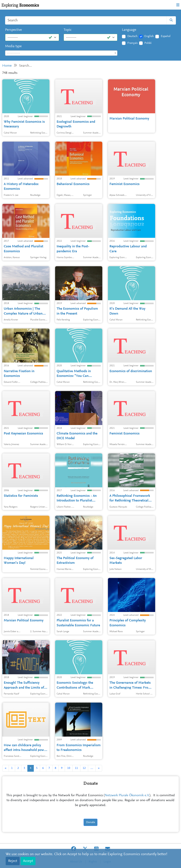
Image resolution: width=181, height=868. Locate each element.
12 (84, 768)
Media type (13, 46)
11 (76, 768)
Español (166, 36)
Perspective (13, 30)
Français (132, 43)
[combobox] (61, 53)
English (149, 36)
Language (129, 30)
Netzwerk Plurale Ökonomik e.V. (127, 795)
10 (69, 768)
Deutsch (132, 36)
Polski (148, 43)
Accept (28, 861)
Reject (13, 861)
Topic (68, 30)
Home (7, 66)
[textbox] (61, 53)
